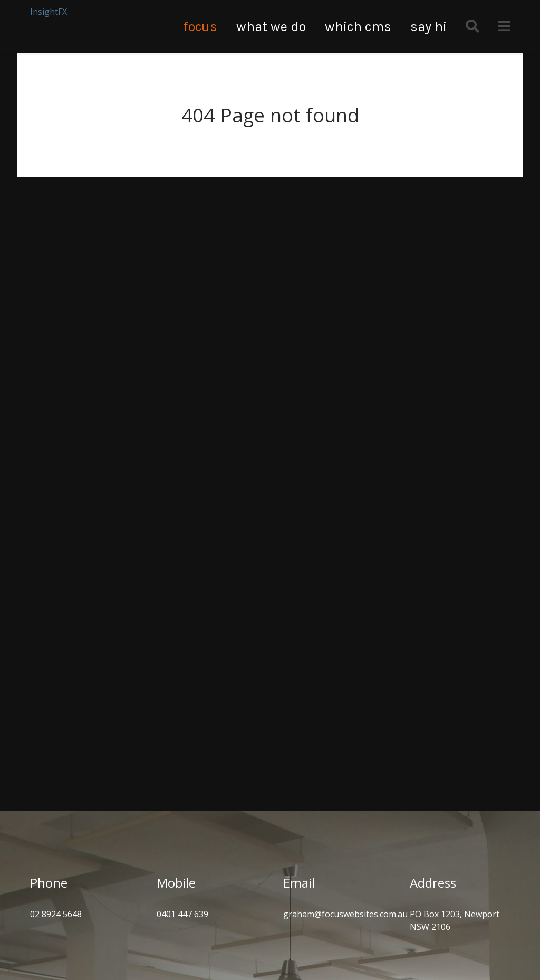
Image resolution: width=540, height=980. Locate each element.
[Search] (472, 27)
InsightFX (49, 12)
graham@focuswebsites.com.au (345, 914)
